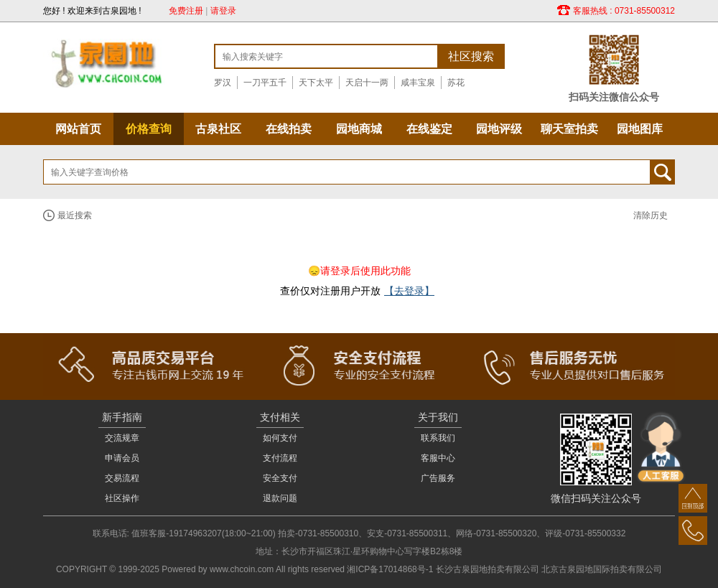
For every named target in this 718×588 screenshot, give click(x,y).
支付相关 (280, 417)
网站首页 (78, 129)
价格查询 (149, 129)
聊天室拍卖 (569, 129)
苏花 (456, 83)
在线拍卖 (289, 129)
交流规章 (122, 438)
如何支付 (280, 438)
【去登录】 (409, 291)
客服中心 (438, 458)
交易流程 (122, 478)
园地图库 (640, 129)
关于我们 (438, 417)
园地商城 (359, 129)
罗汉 (223, 83)
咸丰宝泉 (418, 83)
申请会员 (122, 458)
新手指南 (122, 417)
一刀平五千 (265, 83)
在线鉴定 (429, 129)
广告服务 (438, 478)
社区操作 (122, 498)
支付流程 (280, 458)
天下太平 (316, 83)
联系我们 (438, 438)
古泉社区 (218, 129)
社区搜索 (471, 56)
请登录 (223, 11)
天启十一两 (367, 83)
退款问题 (280, 498)
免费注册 (186, 11)
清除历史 (651, 215)
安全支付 (280, 478)
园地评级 (499, 129)
